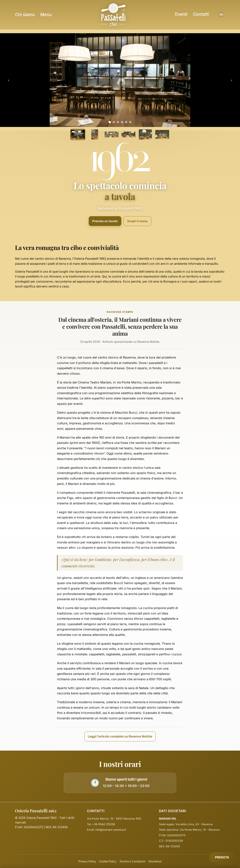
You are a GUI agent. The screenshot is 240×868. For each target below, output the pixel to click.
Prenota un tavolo (105, 221)
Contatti (201, 14)
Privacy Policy (87, 861)
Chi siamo (25, 15)
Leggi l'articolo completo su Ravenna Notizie (120, 736)
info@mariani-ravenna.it (111, 830)
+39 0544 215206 (104, 824)
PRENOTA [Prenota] (222, 857)
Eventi (181, 14)
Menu (46, 15)
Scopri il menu (137, 221)
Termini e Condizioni (132, 861)
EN (221, 15)
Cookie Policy (108, 861)
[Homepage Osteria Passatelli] (113, 15)
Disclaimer (155, 861)
